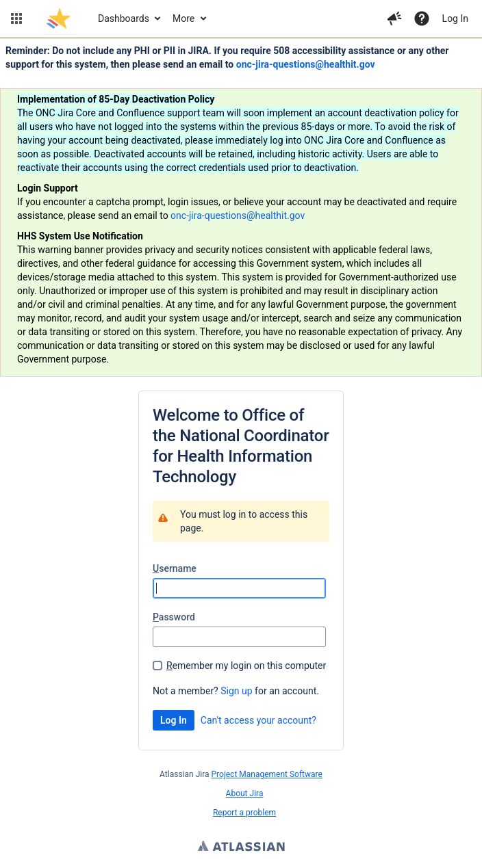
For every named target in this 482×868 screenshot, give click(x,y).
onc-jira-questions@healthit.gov (306, 64)
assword (174, 617)
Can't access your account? (258, 720)
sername (175, 568)
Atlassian (241, 847)
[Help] (422, 18)
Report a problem (244, 813)
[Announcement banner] (241, 208)
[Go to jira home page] (59, 18)
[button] (16, 18)
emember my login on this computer (246, 666)
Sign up (236, 691)
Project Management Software (267, 774)
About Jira (245, 793)
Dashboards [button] (124, 18)
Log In (455, 18)
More (183, 18)
